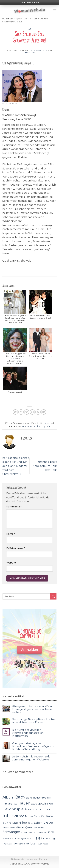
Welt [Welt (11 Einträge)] (40, 844)
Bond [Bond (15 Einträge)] (29, 798)
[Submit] (53, 596)
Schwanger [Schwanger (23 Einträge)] (11, 832)
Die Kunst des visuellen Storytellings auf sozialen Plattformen (28, 733)
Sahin (30, 426)
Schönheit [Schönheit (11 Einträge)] (42, 832)
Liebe (26, 19)
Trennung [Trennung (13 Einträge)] (50, 838)
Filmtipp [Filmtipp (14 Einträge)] (7, 804)
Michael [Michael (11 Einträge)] (6, 828)
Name (11, 534)
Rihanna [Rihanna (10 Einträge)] (41, 828)
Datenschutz (18, 859)
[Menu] (55, 10)
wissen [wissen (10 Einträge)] (46, 844)
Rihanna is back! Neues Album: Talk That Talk (45, 466)
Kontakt (43, 859)
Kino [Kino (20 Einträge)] (24, 823)
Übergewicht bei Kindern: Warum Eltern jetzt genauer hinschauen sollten (33, 709)
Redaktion (29, 53)
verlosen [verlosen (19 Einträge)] (31, 843)
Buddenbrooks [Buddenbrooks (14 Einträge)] (42, 798)
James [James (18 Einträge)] (29, 816)
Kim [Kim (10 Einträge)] (4, 823)
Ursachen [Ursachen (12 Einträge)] (20, 844)
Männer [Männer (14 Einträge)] (20, 827)
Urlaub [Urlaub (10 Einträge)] (12, 844)
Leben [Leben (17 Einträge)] (38, 823)
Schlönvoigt (39, 426)
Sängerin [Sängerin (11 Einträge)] (22, 839)
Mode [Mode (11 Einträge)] (12, 828)
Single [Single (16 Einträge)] (51, 832)
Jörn (24, 426)
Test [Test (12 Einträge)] (29, 839)
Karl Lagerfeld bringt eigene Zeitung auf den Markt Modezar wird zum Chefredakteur (16, 466)
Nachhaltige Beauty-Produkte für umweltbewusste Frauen (34, 721)
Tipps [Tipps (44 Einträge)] (38, 838)
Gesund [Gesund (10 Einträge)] (34, 804)
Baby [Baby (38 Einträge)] (20, 797)
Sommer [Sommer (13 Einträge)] (7, 838)
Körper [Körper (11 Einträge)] (30, 823)
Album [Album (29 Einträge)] (8, 797)
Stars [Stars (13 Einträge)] (15, 838)
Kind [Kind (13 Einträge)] (9, 823)
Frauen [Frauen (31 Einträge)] (24, 803)
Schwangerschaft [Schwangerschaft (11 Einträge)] (29, 832)
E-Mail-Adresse (16, 548)
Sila (48, 426)
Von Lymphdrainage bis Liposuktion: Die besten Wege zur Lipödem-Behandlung (33, 746)
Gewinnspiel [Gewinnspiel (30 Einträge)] (14, 809)
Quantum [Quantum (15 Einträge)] (31, 827)
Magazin (18, 19)
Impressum (32, 859)
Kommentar (14, 507)
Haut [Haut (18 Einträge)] (29, 809)
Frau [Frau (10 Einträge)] (15, 804)
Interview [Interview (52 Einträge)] (13, 816)
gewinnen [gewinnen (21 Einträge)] (45, 803)
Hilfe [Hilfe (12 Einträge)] (35, 810)
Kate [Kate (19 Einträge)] (49, 816)
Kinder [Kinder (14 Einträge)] (16, 823)
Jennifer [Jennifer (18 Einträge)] (40, 816)
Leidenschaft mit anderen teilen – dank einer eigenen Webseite (33, 758)
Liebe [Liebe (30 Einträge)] (48, 822)
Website (11, 563)
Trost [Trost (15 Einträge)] (6, 844)
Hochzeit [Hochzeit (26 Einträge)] (45, 809)
